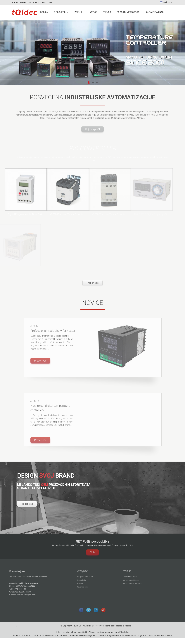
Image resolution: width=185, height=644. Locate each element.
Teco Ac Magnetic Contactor (92, 639)
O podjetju (61, 12)
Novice (93, 12)
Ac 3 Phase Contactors (67, 639)
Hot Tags (90, 635)
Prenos (107, 12)
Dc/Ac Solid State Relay (44, 639)
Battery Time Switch (23, 639)
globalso (127, 629)
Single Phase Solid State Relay (121, 639)
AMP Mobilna (123, 635)
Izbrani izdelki (77, 635)
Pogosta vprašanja (128, 12)
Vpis (93, 555)
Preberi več (92, 286)
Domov (44, 12)
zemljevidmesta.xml (105, 635)
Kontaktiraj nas (154, 12)
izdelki (79, 12)
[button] (89, 83)
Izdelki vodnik (63, 635)
